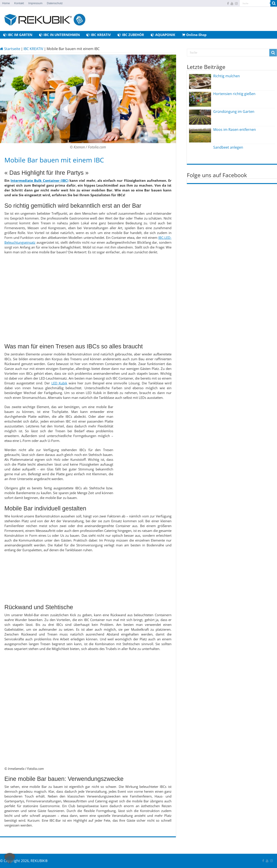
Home (6, 3)
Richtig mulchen (227, 76)
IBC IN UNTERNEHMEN (59, 35)
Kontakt (19, 3)
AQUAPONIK (163, 35)
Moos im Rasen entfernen (235, 130)
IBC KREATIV (99, 35)
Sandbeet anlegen (228, 147)
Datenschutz (55, 3)
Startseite (10, 49)
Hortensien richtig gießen (234, 94)
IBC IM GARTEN (18, 35)
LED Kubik (59, 383)
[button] (10, 858)
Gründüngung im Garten (234, 112)
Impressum (35, 3)
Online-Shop (194, 35)
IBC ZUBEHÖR (131, 35)
